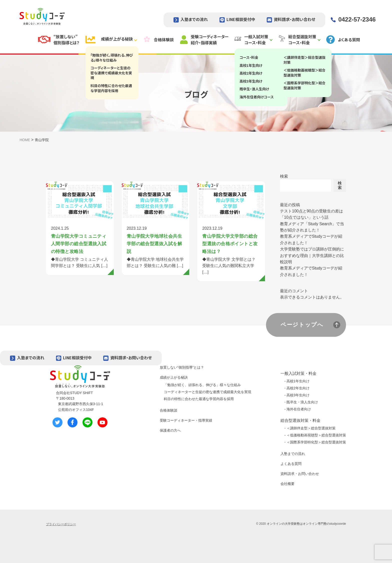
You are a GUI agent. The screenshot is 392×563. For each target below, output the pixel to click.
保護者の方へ (170, 430)
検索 (284, 176)
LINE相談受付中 (241, 19)
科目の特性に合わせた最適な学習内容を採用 (199, 399)
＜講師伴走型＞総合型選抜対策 (311, 428)
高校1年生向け (298, 381)
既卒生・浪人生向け (302, 402)
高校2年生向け (298, 388)
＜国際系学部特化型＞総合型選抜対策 (316, 442)
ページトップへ (302, 325)
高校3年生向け (298, 395)
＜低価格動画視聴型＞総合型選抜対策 (316, 435)
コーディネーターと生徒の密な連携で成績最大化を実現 (207, 392)
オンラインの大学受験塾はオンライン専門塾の (298, 524)
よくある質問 (291, 464)
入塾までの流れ (194, 19)
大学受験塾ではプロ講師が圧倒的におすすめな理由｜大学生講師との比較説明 (312, 255)
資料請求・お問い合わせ (294, 19)
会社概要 (287, 484)
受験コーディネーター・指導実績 (186, 420)
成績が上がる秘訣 (174, 377)
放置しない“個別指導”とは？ (182, 367)
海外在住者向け (299, 409)
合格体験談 (168, 410)
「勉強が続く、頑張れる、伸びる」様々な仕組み (202, 385)
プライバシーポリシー (61, 524)
